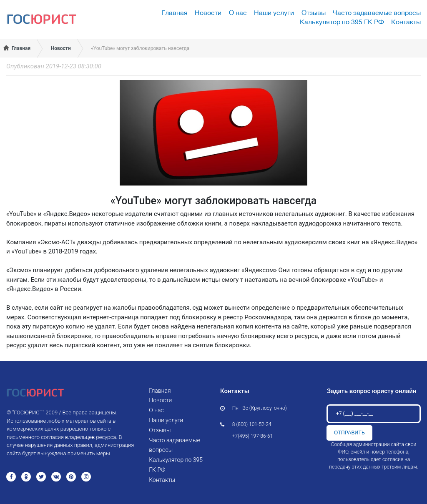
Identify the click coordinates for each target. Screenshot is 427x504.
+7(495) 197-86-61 (253, 436)
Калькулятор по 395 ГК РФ (342, 22)
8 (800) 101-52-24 (252, 424)
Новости (208, 13)
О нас (238, 13)
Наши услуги (274, 13)
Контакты (406, 22)
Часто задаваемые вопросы (377, 13)
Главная (175, 13)
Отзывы (314, 13)
